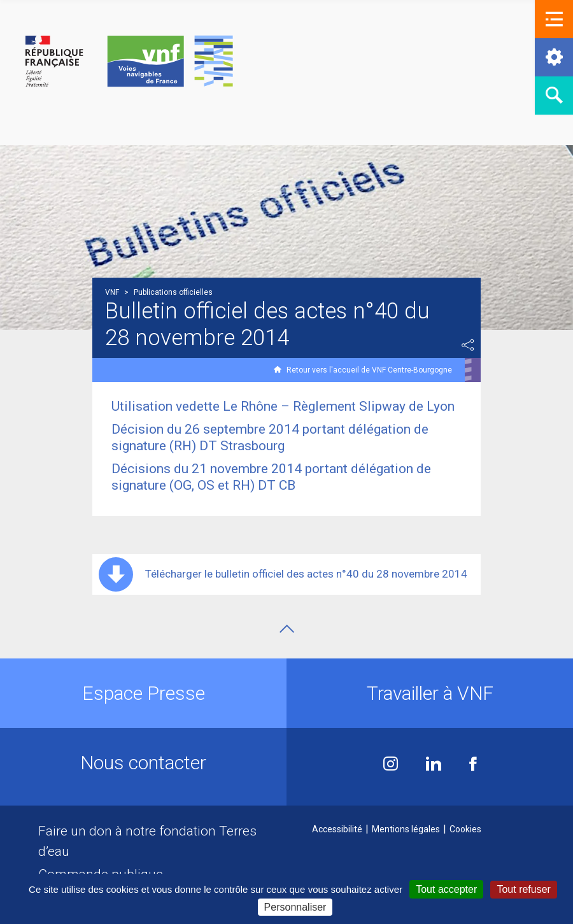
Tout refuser (523, 889)
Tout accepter (446, 889)
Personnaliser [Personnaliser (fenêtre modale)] (295, 907)
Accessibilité (337, 829)
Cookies (465, 829)
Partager (468, 345)
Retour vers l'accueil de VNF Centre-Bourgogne (369, 370)
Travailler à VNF (430, 693)
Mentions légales (406, 829)
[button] (554, 19)
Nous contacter (143, 763)
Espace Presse (144, 693)
